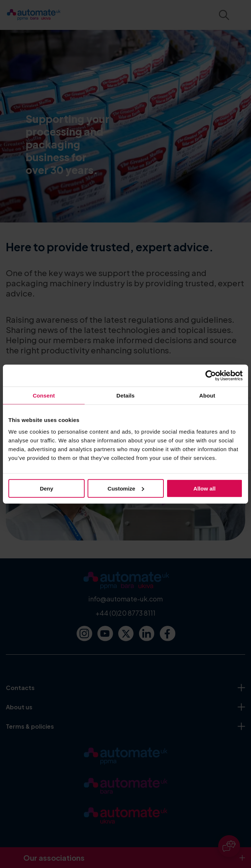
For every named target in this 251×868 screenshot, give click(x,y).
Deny (47, 488)
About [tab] (207, 396)
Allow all (204, 488)
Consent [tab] (44, 396)
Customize (126, 488)
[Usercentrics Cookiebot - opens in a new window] (211, 376)
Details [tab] (125, 396)
